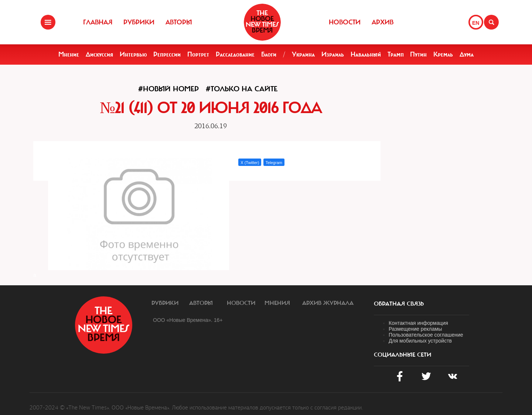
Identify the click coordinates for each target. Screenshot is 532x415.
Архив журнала (328, 303)
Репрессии (167, 54)
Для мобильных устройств (420, 341)
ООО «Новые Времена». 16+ (188, 320)
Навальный (366, 54)
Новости (345, 22)
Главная (98, 22)
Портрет (198, 54)
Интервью (133, 54)
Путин (418, 54)
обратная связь (399, 304)
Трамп (396, 54)
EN (476, 23)
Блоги (269, 54)
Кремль (443, 54)
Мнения (277, 303)
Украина (303, 54)
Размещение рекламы (415, 329)
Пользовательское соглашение (426, 335)
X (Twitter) (250, 163)
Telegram (274, 163)
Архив (383, 22)
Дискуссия (99, 54)
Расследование (235, 54)
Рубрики (139, 22)
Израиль (333, 54)
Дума (467, 54)
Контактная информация (418, 323)
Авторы (179, 22)
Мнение (69, 54)
